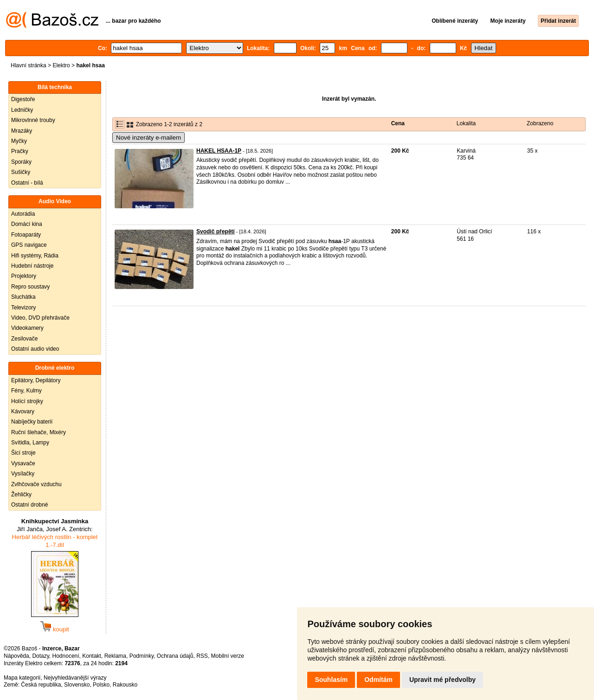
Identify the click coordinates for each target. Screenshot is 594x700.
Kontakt (92, 656)
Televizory (23, 308)
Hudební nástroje (32, 266)
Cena (398, 123)
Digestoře (23, 99)
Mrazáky (22, 131)
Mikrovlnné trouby (33, 120)
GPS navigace (29, 245)
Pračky (20, 151)
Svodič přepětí (216, 231)
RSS (202, 656)
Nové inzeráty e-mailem (148, 138)
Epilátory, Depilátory (36, 380)
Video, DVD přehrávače (40, 318)
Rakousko (125, 685)
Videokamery (27, 328)
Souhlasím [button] (331, 680)
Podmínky (142, 656)
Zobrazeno (540, 123)
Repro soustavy (30, 287)
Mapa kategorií (22, 678)
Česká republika (41, 685)
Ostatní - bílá (27, 183)
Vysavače (23, 463)
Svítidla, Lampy (30, 443)
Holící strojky (27, 401)
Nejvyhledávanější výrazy (75, 678)
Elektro (61, 65)
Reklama (115, 656)
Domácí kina (27, 224)
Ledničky (22, 110)
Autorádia (23, 214)
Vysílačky (23, 474)
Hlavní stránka (29, 65)
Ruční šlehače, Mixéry (39, 432)
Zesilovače (24, 339)
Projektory (24, 276)
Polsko (101, 685)
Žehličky (21, 494)
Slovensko (77, 685)
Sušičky (21, 172)
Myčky (19, 141)
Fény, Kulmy (26, 391)
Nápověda (16, 656)
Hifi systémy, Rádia (35, 256)
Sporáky (21, 162)
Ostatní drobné (29, 505)
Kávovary (23, 411)
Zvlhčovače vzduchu (36, 484)
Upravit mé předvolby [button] (442, 680)
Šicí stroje (23, 453)
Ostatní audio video (35, 349)
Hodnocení (66, 656)
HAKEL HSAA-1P (219, 151)
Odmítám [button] (378, 680)
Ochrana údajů (175, 656)
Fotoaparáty (26, 235)
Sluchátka (23, 297)
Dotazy (40, 656)
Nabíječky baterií (32, 422)
